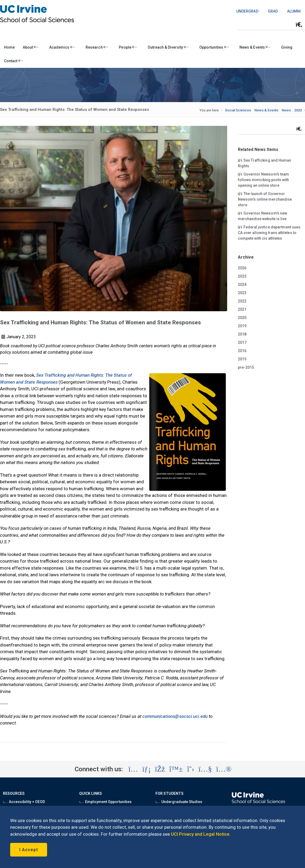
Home (9, 47)
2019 (242, 326)
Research (97, 47)
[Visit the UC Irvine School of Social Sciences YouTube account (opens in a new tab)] (205, 769)
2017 (242, 342)
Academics (62, 47)
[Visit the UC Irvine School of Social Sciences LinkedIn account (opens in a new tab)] (146, 769)
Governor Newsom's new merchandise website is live (262, 216)
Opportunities (214, 47)
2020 (242, 318)
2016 (242, 351)
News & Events (255, 47)
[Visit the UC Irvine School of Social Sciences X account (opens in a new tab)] (191, 769)
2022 (242, 301)
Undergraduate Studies (179, 802)
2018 (242, 334)
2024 (242, 285)
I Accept (29, 850)
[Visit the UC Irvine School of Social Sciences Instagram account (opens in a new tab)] (133, 769)
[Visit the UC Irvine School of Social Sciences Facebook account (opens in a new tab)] (160, 769)
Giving (287, 47)
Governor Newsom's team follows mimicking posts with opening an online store (264, 180)
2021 (242, 309)
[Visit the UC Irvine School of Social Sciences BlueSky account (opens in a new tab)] (176, 769)
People (128, 47)
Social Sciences (238, 110)
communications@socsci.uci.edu (175, 716)
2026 (242, 268)
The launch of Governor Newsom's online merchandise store (265, 199)
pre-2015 (246, 367)
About (31, 47)
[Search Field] (271, 24)
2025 (242, 276)
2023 (298, 110)
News (286, 110)
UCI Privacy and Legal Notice (200, 834)
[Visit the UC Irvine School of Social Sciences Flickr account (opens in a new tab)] (224, 769)
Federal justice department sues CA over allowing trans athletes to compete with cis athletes (269, 232)
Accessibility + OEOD (24, 802)
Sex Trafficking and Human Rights (264, 163)
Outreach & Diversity (168, 47)
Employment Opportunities (105, 802)
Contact (14, 61)
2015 (242, 359)
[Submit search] (299, 25)
